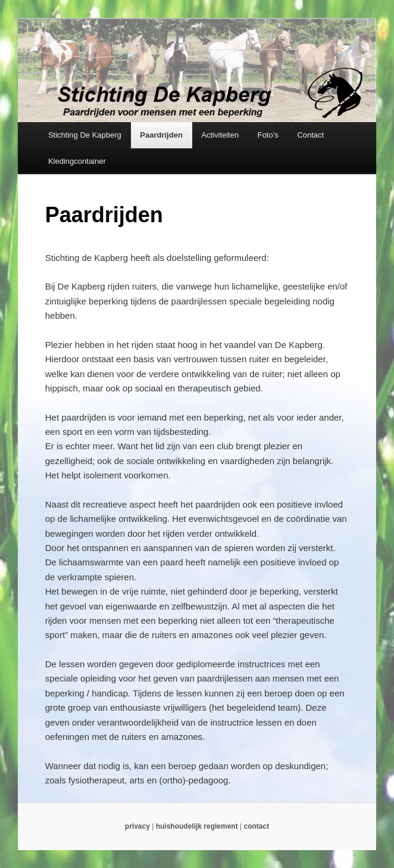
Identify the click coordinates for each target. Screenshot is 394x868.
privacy (137, 826)
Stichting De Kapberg (85, 135)
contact (256, 826)
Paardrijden (161, 135)
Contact (310, 135)
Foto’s (268, 135)
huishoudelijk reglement (197, 826)
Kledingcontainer (77, 161)
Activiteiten (220, 135)
